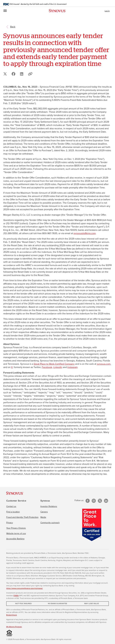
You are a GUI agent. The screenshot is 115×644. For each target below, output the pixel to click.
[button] (30, 74)
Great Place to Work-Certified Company (54, 364)
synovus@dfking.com (85, 233)
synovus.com (104, 364)
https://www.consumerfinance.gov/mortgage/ (25, 588)
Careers (44, 512)
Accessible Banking (15, 539)
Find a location (13, 512)
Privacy (10, 523)
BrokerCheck (12, 615)
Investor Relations (49, 506)
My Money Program (14, 627)
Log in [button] (107, 11)
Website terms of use (16, 533)
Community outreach (50, 523)
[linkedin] (106, 501)
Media (43, 517)
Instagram (72, 367)
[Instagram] (94, 501)
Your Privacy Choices (16, 528)
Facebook (47, 367)
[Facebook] (88, 501)
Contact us (11, 506)
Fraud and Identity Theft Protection (22, 517)
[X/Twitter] (100, 501)
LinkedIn (58, 367)
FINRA (16, 596)
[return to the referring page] (13, 27)
